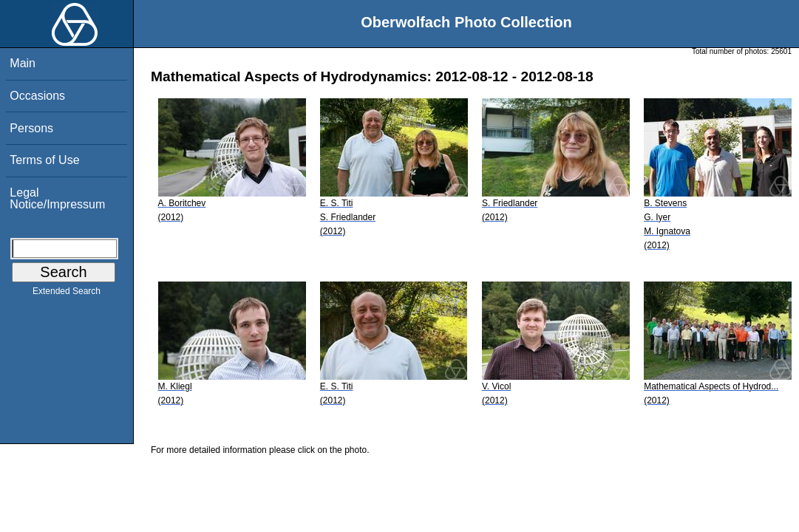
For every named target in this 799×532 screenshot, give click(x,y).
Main (23, 63)
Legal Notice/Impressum (57, 198)
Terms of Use (44, 160)
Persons (31, 128)
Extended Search (67, 294)
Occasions (37, 96)
